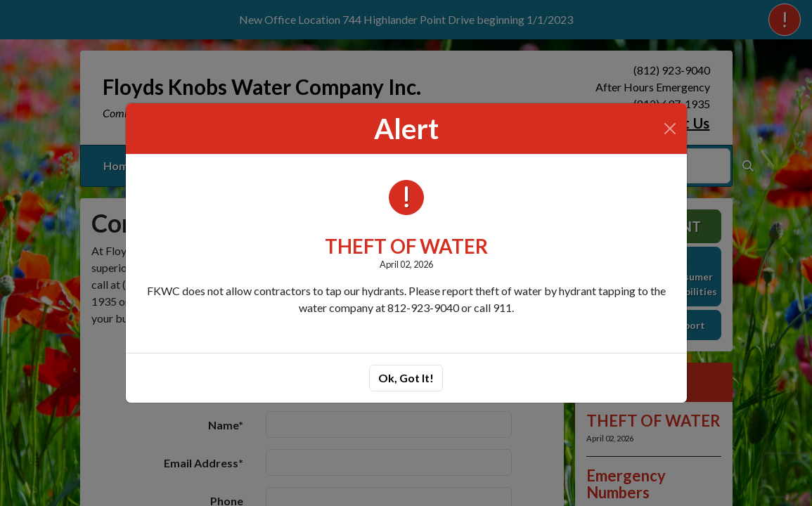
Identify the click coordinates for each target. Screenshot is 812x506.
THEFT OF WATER (406, 246)
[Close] (670, 129)
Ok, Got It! (406, 378)
